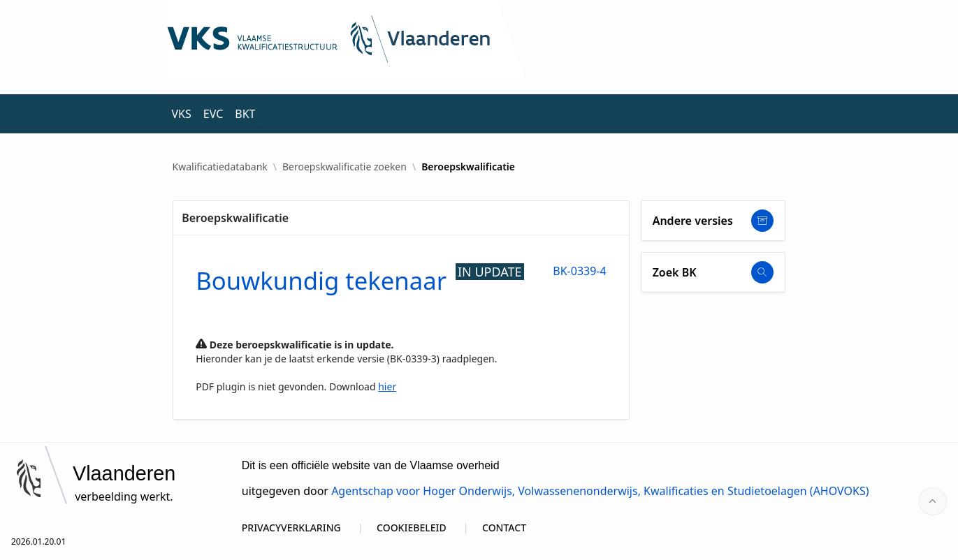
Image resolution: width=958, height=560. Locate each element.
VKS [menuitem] (182, 114)
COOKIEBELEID (412, 528)
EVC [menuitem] (213, 114)
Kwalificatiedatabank (220, 167)
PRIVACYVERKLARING (291, 528)
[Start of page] (933, 501)
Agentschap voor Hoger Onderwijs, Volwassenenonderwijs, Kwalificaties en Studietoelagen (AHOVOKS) (600, 491)
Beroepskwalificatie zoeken (344, 167)
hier (387, 386)
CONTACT (504, 528)
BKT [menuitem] (245, 114)
